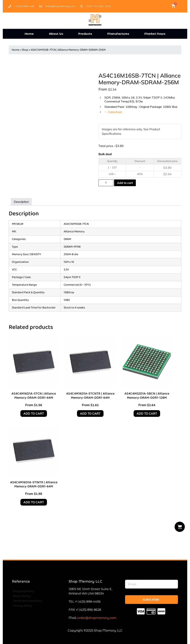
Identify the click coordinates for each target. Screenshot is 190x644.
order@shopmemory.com (97, 618)
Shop (25, 50)
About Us (56, 34)
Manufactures (118, 34)
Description (21, 202)
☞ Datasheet (113, 112)
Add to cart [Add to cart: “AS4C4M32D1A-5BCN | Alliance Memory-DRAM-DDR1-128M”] (147, 413)
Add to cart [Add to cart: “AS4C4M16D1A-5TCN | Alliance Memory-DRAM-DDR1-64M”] (34, 413)
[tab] (21, 202)
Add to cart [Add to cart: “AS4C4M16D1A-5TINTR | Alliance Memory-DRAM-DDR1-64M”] (34, 502)
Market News (155, 34)
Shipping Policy (23, 591)
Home (29, 34)
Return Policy (22, 596)
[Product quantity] (106, 183)
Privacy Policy (22, 606)
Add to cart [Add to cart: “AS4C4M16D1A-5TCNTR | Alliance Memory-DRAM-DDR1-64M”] (90, 413)
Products (85, 34)
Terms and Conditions (27, 601)
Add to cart (125, 183)
